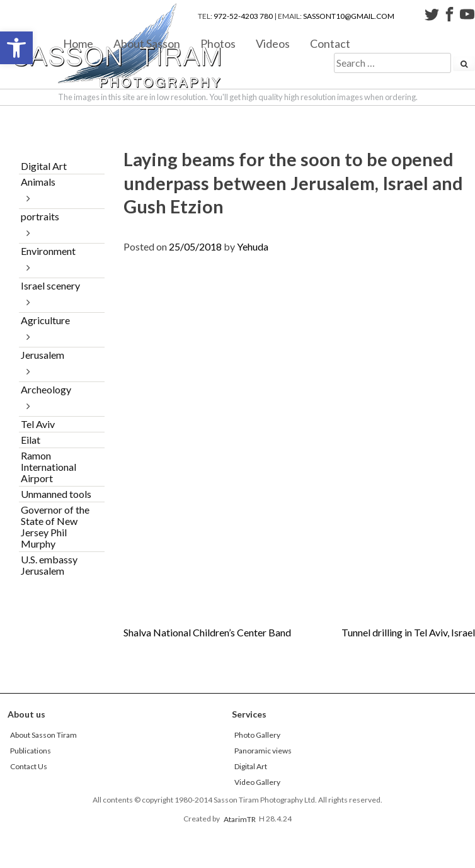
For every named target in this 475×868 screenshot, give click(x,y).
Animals (38, 182)
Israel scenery (50, 285)
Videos (273, 43)
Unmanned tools (56, 494)
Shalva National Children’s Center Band (207, 632)
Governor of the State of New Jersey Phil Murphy (55, 527)
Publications (31, 751)
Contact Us (29, 766)
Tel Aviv (38, 424)
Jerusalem (43, 355)
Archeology (46, 389)
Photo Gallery (257, 735)
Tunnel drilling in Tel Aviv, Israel (408, 632)
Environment (48, 251)
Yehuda (253, 246)
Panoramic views (263, 751)
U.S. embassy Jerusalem (49, 565)
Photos (218, 43)
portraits (40, 216)
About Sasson (147, 43)
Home (78, 43)
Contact (330, 43)
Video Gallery (257, 782)
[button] (16, 48)
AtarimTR (240, 819)
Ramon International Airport (49, 467)
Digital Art (44, 166)
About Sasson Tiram (43, 735)
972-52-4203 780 (243, 16)
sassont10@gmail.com (349, 16)
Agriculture (45, 320)
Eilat (31, 440)
